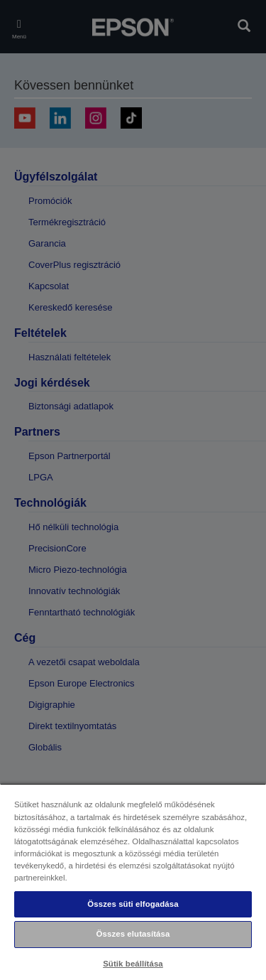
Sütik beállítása (133, 964)
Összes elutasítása (133, 934)
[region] (133, 882)
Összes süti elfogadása (133, 904)
